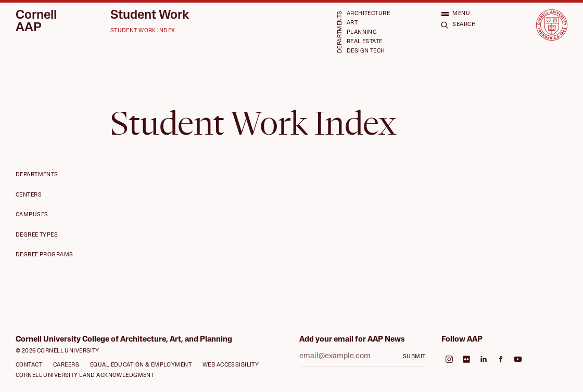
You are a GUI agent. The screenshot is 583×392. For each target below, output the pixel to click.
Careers (66, 365)
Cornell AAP (36, 22)
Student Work (150, 16)
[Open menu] (455, 14)
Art (352, 23)
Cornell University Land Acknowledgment (85, 376)
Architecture (368, 14)
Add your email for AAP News (352, 340)
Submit (414, 357)
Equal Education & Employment (141, 365)
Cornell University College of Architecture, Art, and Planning (124, 340)
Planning (362, 32)
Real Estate (365, 42)
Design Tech (366, 51)
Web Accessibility (231, 365)
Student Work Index (143, 31)
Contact (29, 365)
